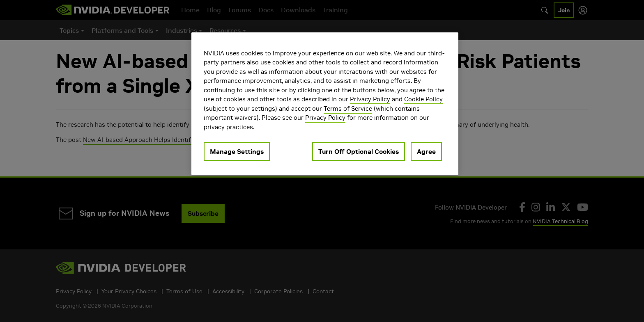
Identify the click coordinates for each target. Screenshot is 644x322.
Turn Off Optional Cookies (359, 151)
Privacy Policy (370, 99)
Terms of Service (348, 108)
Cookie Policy (423, 99)
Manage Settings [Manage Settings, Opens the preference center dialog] (237, 151)
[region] (325, 104)
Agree (426, 151)
